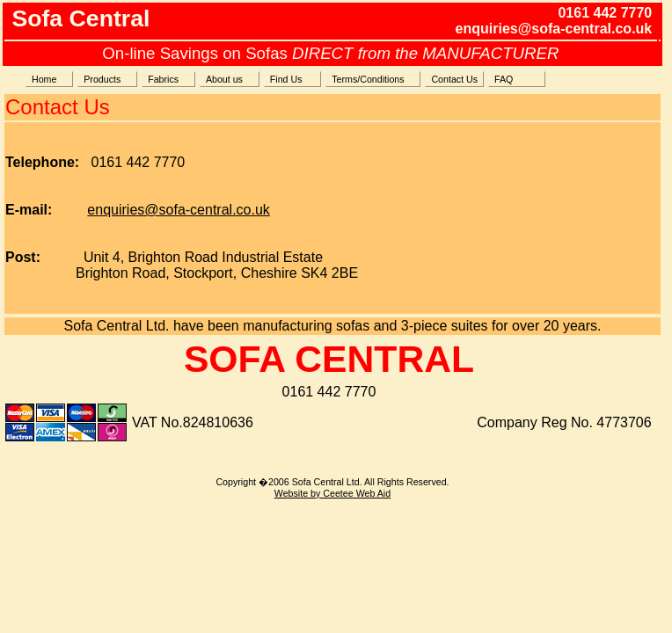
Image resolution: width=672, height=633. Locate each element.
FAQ (517, 79)
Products (107, 79)
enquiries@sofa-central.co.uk (178, 210)
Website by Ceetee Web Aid (332, 493)
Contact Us (454, 79)
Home (49, 79)
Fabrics (168, 79)
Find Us (293, 79)
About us (230, 79)
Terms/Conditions (373, 79)
